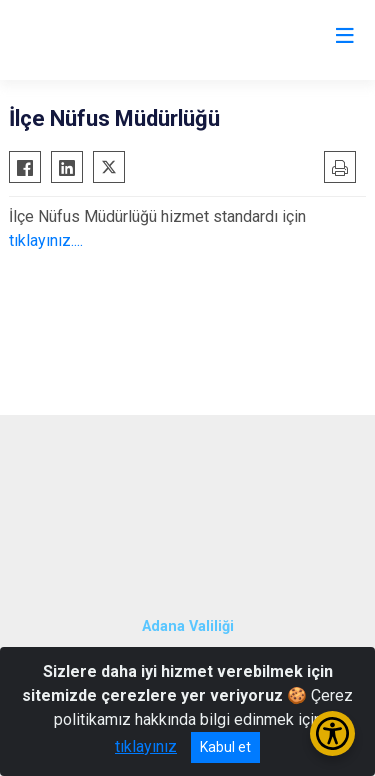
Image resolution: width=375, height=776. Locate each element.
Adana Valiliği (188, 626)
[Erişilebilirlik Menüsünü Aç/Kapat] (332, 733)
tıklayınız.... (46, 240)
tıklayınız (146, 746)
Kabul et (225, 747)
